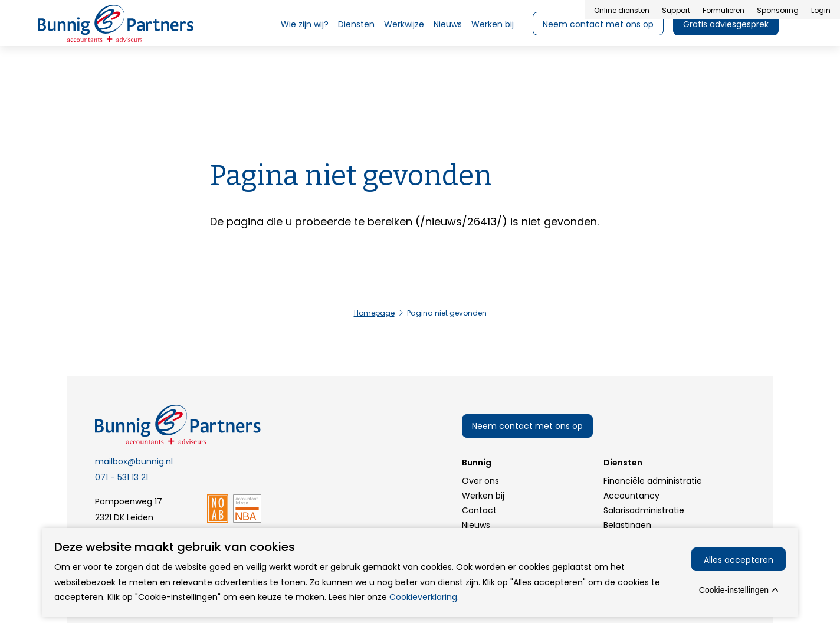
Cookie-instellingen (734, 590)
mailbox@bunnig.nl (134, 461)
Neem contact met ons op (527, 426)
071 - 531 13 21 (122, 477)
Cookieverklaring (423, 597)
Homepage (374, 313)
